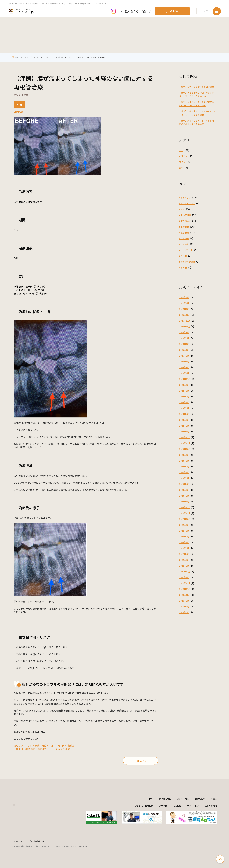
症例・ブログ (193, 806)
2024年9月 (184, 385)
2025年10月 (185, 327)
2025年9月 (184, 332)
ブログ (182, 162)
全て (181, 150)
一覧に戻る (140, 761)
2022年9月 (184, 525)
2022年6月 (184, 542)
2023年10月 (185, 449)
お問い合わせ (211, 806)
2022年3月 (184, 560)
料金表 (214, 799)
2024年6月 (184, 402)
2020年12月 (185, 583)
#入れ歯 (183, 256)
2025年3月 (184, 367)
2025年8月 (184, 338)
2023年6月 (184, 472)
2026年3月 (184, 297)
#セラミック (185, 198)
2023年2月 (184, 496)
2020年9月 (184, 601)
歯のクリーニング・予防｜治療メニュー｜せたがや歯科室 (44, 745)
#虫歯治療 (184, 227)
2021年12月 (185, 572)
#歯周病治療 (185, 221)
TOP (151, 799)
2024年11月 (185, 379)
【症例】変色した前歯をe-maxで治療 (197, 87)
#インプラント (186, 250)
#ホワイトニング (187, 203)
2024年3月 (184, 420)
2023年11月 (185, 443)
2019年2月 (184, 612)
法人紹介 (177, 806)
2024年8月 (184, 391)
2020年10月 (185, 595)
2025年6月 (184, 350)
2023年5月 (184, 478)
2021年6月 (184, 577)
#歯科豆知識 (185, 215)
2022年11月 (185, 513)
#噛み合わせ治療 (187, 262)
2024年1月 (184, 432)
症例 (46, 57)
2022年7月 (184, 537)
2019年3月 (184, 607)
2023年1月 (184, 502)
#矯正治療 (184, 238)
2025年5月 (184, 356)
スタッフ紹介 (183, 799)
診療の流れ (200, 799)
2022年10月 (185, 519)
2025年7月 (184, 344)
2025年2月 (184, 373)
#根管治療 (18, 112)
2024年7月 (184, 397)
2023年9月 (184, 455)
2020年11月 (185, 589)
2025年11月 (185, 321)
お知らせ (183, 156)
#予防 (182, 209)
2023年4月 (184, 484)
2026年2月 (184, 303)
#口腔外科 (184, 244)
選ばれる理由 (165, 799)
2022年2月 (184, 566)
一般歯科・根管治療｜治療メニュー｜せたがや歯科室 (42, 749)
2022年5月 (184, 548)
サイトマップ (18, 841)
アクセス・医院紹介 (144, 806)
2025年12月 (185, 315)
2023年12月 (185, 437)
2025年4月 (184, 362)
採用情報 (163, 806)
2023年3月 (184, 490)
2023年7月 (184, 467)
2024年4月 (184, 414)
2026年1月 (184, 309)
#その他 (183, 268)
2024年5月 (184, 408)
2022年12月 (185, 507)
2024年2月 (184, 426)
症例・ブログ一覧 (32, 57)
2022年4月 (184, 554)
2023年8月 (184, 461)
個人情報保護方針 (38, 841)
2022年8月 (184, 531)
